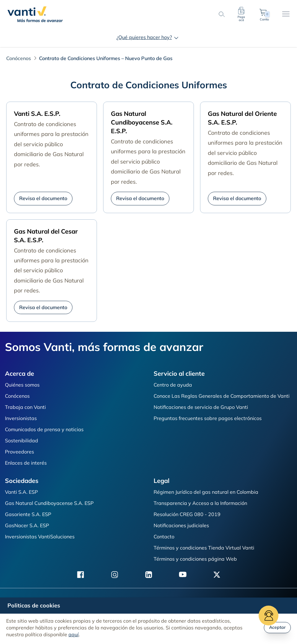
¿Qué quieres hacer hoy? (148, 37)
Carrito (264, 14)
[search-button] (221, 14)
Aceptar (277, 627)
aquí (74, 634)
